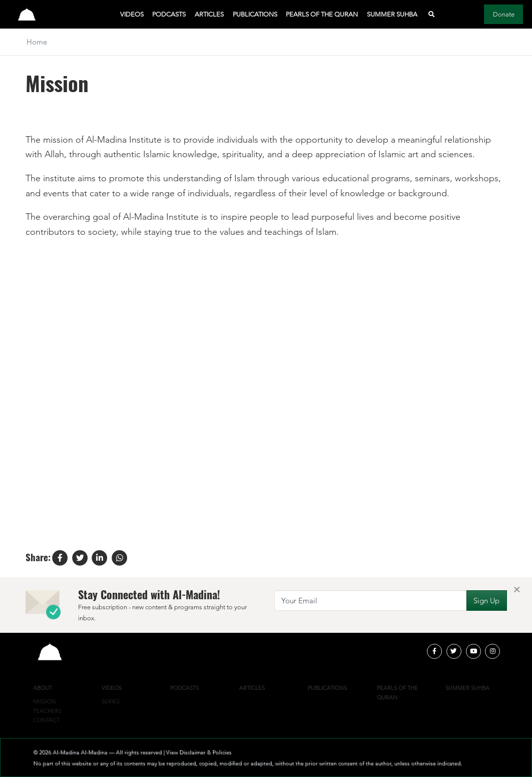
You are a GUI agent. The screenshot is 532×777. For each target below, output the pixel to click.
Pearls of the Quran (322, 14)
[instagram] (492, 651)
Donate (504, 14)
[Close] (517, 590)
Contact (46, 720)
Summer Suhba (392, 14)
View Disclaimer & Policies (198, 752)
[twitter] (454, 651)
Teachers (47, 711)
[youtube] (473, 651)
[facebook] (434, 651)
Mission (45, 701)
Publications (255, 14)
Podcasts (169, 14)
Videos (132, 14)
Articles (209, 14)
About (43, 688)
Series (111, 701)
